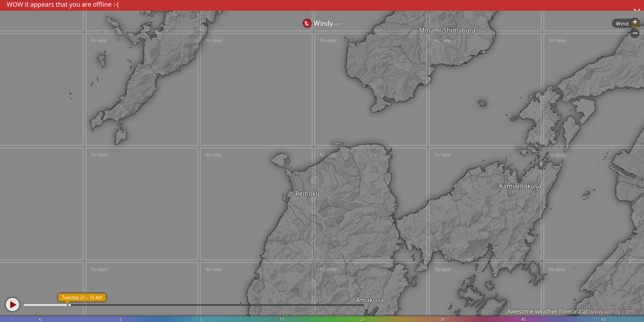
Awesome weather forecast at (570, 311)
